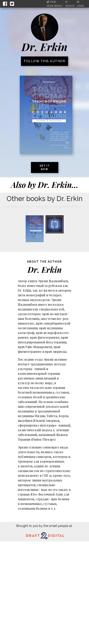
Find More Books (55, 4)
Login (80, 4)
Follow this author (44, 61)
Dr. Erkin (44, 47)
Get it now (45, 167)
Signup (70, 4)
